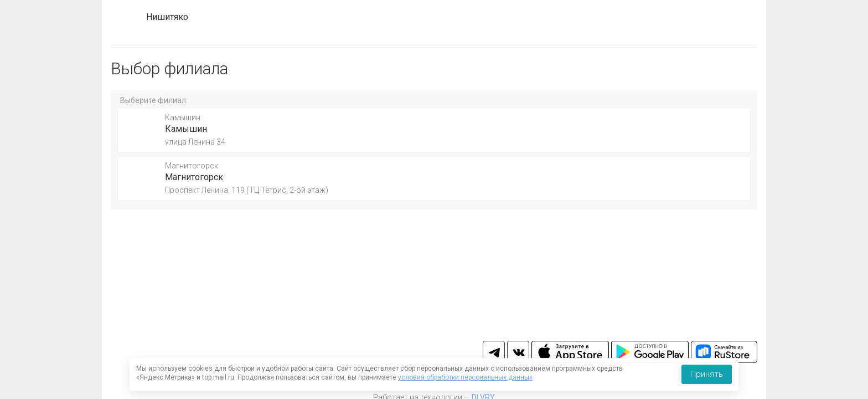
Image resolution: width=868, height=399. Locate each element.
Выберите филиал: (154, 100)
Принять (707, 374)
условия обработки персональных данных (465, 377)
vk (518, 352)
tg (494, 352)
